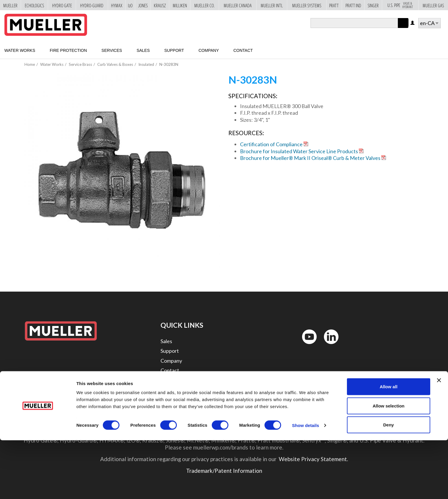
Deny (389, 483)
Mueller (10, 5)
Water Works (20, 50)
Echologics (34, 5)
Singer (373, 5)
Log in (413, 23)
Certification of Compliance (271, 144)
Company (209, 50)
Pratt (334, 5)
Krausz (160, 5)
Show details (306, 484)
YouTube (306, 345)
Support (174, 50)
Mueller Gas (433, 5)
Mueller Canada (238, 5)
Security (170, 390)
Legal (167, 380)
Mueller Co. (204, 5)
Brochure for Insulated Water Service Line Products (299, 151)
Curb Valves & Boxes (115, 64)
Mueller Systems (307, 5)
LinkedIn (328, 345)
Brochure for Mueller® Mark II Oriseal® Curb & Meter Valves (310, 158)
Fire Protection (68, 50)
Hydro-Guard (92, 5)
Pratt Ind (353, 5)
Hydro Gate (62, 5)
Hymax (117, 5)
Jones (143, 5)
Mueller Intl (272, 5)
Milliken (180, 5)
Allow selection (388, 464)
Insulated (146, 64)
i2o (130, 5)
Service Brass (80, 64)
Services (112, 50)
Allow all (388, 445)
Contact (243, 50)
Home (30, 64)
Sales (143, 50)
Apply (403, 28)
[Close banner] (439, 439)
